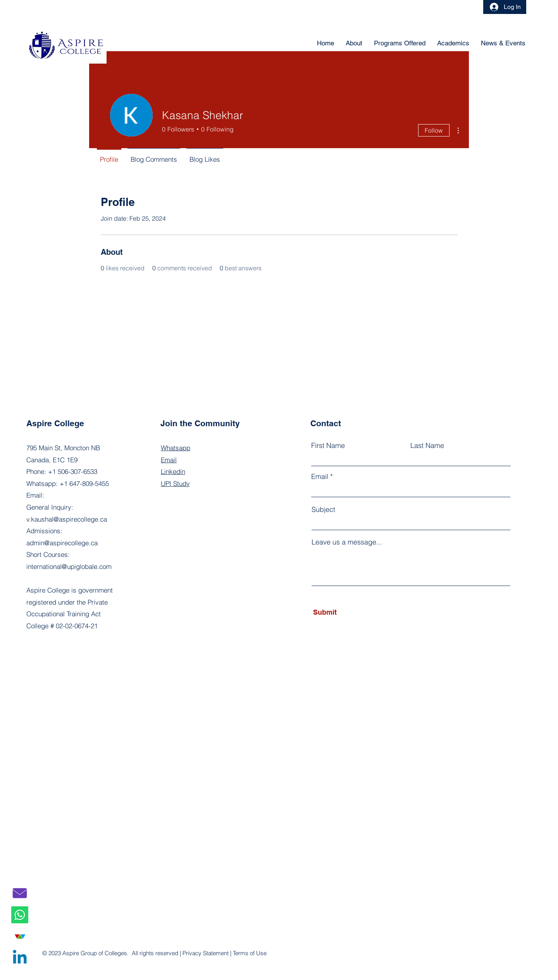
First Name (328, 446)
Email (320, 477)
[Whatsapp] (20, 915)
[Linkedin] (20, 958)
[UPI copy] (20, 937)
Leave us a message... (347, 542)
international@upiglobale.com (69, 566)
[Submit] (349, 612)
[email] (20, 893)
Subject (323, 510)
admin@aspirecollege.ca (62, 543)
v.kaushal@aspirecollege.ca (67, 519)
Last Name (427, 446)
